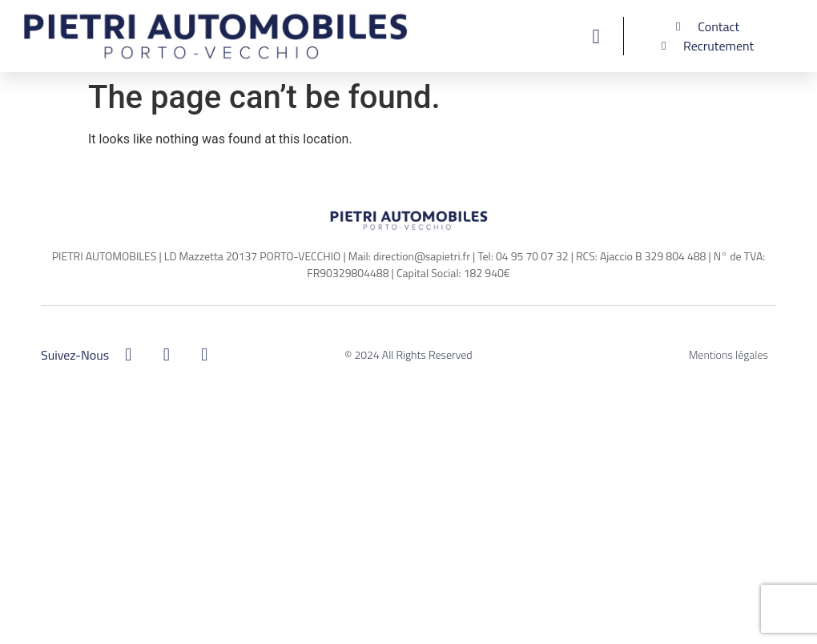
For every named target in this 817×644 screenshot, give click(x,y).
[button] (596, 36)
